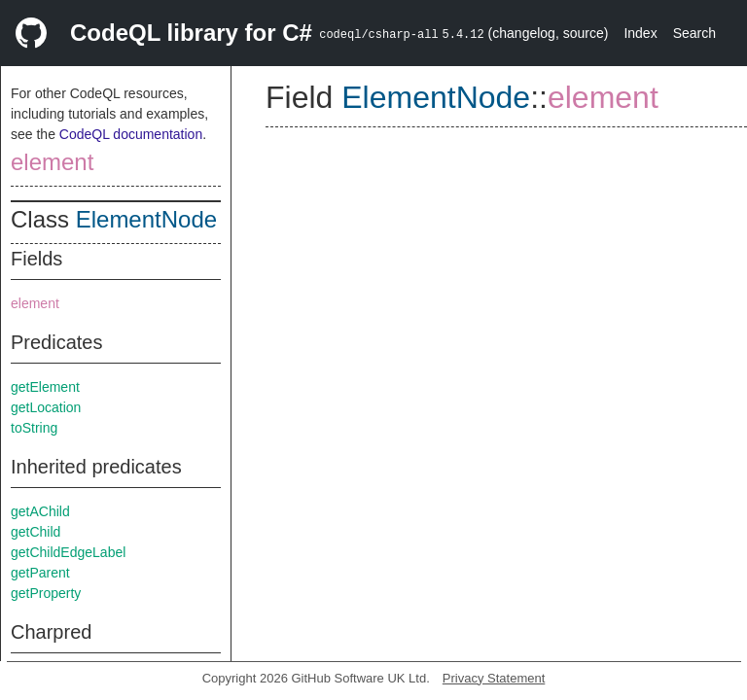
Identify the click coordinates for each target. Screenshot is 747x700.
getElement (45, 387)
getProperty (46, 593)
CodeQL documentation (131, 134)
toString (34, 428)
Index (640, 33)
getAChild (40, 511)
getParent (40, 573)
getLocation (46, 407)
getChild (36, 532)
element (52, 162)
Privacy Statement (494, 678)
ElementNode (146, 219)
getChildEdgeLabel (68, 552)
